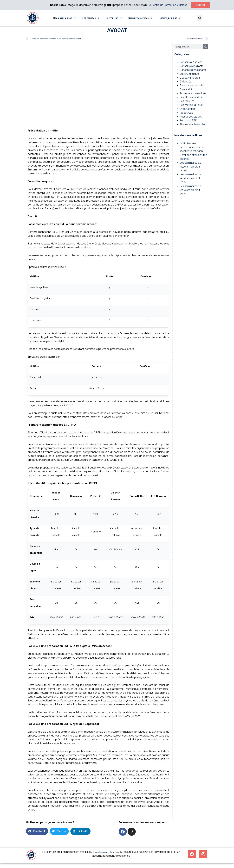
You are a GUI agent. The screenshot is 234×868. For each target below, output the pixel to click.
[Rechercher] (205, 47)
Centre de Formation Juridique (169, 5)
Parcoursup (186, 113)
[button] (200, 18)
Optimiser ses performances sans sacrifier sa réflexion (191, 147)
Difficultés (185, 82)
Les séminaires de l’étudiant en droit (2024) (190, 178)
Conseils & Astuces (191, 62)
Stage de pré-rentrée (192, 124)
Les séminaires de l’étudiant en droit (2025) (190, 167)
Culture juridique (189, 74)
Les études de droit (191, 97)
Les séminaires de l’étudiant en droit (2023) (190, 190)
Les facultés (187, 101)
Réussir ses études (191, 117)
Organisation (187, 109)
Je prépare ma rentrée (193, 93)
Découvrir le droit (190, 78)
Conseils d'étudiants (192, 66)
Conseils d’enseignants (193, 70)
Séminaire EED (188, 121)
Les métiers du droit (192, 105)
